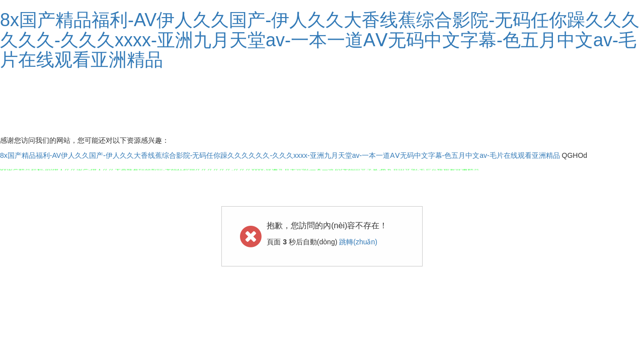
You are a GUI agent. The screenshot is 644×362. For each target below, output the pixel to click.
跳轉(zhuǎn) (358, 242)
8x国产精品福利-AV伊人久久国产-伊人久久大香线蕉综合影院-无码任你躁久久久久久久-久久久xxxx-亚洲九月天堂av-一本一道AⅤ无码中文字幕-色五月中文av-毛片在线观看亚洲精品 (320, 40)
